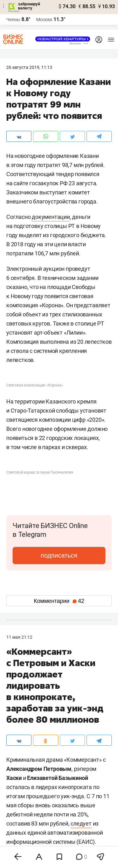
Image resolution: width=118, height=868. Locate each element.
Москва (44, 19)
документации (51, 217)
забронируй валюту (29, 6)
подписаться (59, 555)
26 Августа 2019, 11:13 (29, 67)
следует (81, 823)
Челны (13, 19)
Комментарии (59, 601)
